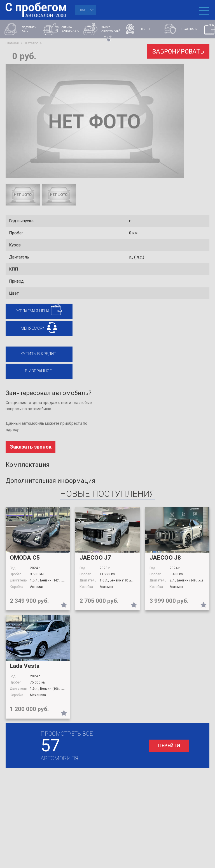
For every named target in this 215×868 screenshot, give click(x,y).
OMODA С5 (25, 561)
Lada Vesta (25, 669)
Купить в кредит (37, 356)
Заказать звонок (31, 450)
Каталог (32, 43)
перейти (166, 749)
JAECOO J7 (95, 561)
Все (83, 10)
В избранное (37, 374)
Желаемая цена (32, 311)
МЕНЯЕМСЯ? (31, 329)
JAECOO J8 (165, 561)
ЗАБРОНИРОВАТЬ (177, 51)
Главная (12, 43)
